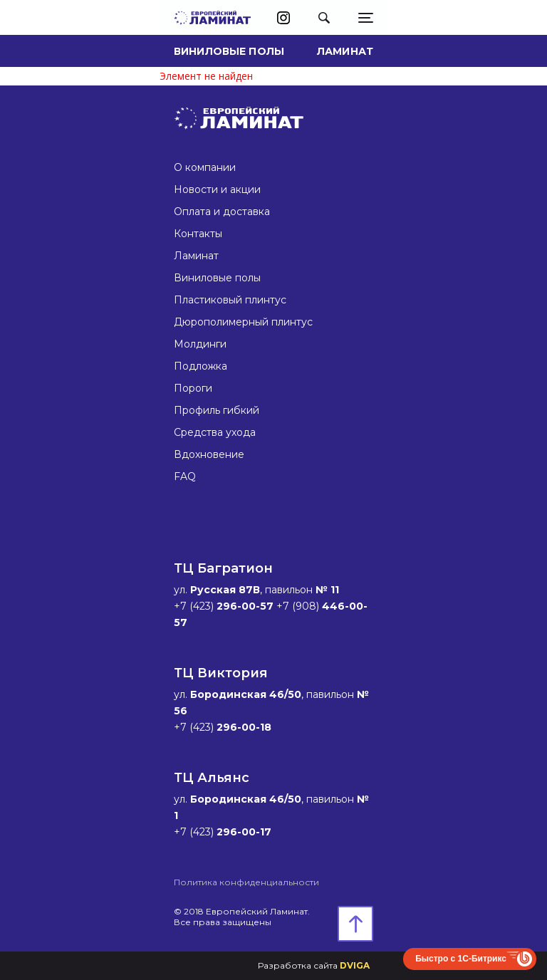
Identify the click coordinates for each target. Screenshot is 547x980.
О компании (205, 167)
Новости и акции (217, 189)
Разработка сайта (314, 965)
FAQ (185, 476)
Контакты (198, 234)
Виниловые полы (229, 51)
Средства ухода (215, 432)
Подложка (200, 366)
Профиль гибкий (217, 410)
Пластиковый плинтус (230, 300)
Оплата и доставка (222, 212)
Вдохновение (209, 454)
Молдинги (200, 344)
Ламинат (345, 51)
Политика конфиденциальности (246, 882)
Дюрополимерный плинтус (243, 322)
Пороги (193, 388)
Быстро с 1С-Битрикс (461, 959)
